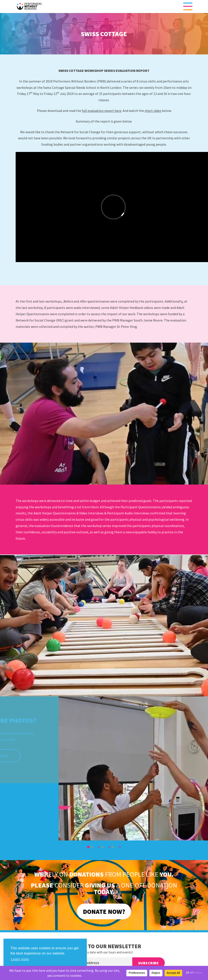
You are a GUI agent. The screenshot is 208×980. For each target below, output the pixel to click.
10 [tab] (120, 847)
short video (153, 111)
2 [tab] (92, 847)
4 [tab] (99, 847)
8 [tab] (113, 847)
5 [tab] (102, 847)
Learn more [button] (20, 959)
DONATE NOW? (104, 911)
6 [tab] (106, 847)
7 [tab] (109, 847)
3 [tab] (96, 847)
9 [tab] (116, 847)
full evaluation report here (102, 111)
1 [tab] (89, 847)
